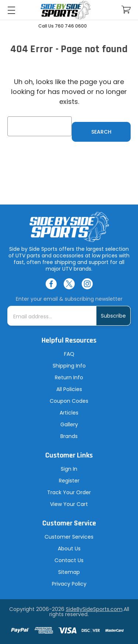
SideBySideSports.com (94, 609)
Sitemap (69, 572)
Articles (69, 413)
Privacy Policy (69, 584)
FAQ (69, 354)
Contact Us (69, 560)
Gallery (69, 424)
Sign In (69, 469)
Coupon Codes (69, 401)
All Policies (69, 389)
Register (69, 481)
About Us (69, 549)
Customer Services (69, 537)
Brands (69, 436)
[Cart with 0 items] (126, 10)
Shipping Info (69, 366)
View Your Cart (69, 504)
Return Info (69, 377)
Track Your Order (69, 492)
